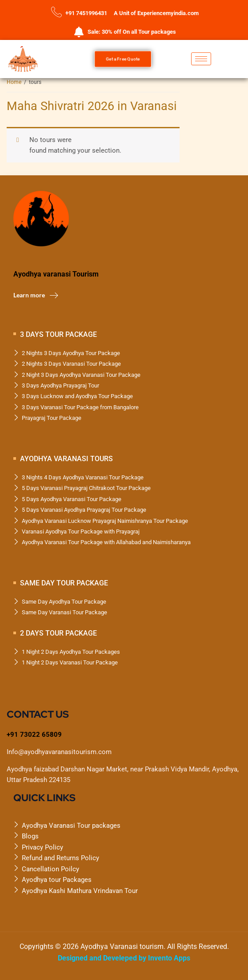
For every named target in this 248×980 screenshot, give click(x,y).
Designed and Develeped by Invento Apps (124, 958)
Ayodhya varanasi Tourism (56, 274)
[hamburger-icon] (201, 59)
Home (14, 82)
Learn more (36, 295)
